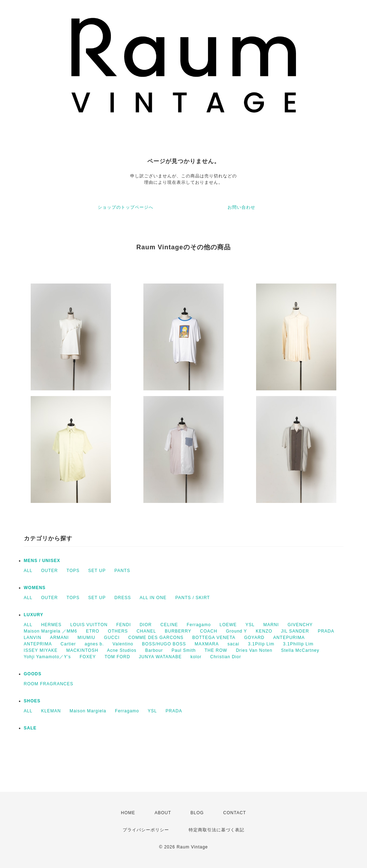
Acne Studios (122, 650)
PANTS (122, 571)
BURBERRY (178, 631)
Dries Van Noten (254, 650)
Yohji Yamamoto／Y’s (47, 657)
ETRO (93, 631)
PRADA (326, 631)
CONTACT (235, 813)
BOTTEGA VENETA (214, 638)
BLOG (197, 813)
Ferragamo (199, 625)
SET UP (97, 571)
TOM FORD (117, 657)
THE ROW (216, 650)
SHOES (32, 701)
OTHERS (118, 631)
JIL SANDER (295, 631)
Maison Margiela (88, 711)
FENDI (124, 625)
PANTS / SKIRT (192, 598)
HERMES (51, 625)
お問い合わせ (241, 207)
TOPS (73, 571)
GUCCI (112, 638)
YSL (250, 625)
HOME (128, 813)
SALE (30, 728)
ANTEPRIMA (38, 644)
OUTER (49, 571)
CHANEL (146, 631)
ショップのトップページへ (126, 207)
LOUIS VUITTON (89, 625)
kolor (196, 657)
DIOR (146, 625)
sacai (233, 644)
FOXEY (88, 657)
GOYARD (254, 638)
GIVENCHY (300, 625)
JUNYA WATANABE (160, 657)
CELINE (169, 625)
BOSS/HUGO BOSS (164, 644)
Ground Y (236, 631)
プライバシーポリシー (146, 830)
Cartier (68, 644)
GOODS (33, 674)
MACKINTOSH (82, 650)
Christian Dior (226, 657)
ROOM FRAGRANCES (49, 684)
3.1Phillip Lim (298, 644)
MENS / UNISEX (42, 561)
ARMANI (59, 638)
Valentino (123, 644)
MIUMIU (86, 638)
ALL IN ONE (153, 598)
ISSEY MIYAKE (41, 650)
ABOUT (163, 813)
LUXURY (34, 615)
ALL (28, 571)
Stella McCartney (300, 650)
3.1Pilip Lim (261, 644)
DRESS (123, 598)
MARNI (271, 625)
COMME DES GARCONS (156, 638)
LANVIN (33, 638)
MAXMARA (207, 644)
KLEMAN (51, 711)
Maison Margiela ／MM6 (51, 631)
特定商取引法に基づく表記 (216, 830)
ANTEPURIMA (289, 638)
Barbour (154, 650)
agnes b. (94, 644)
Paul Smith (184, 650)
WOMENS (35, 588)
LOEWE (228, 625)
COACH (209, 631)
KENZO (264, 631)
